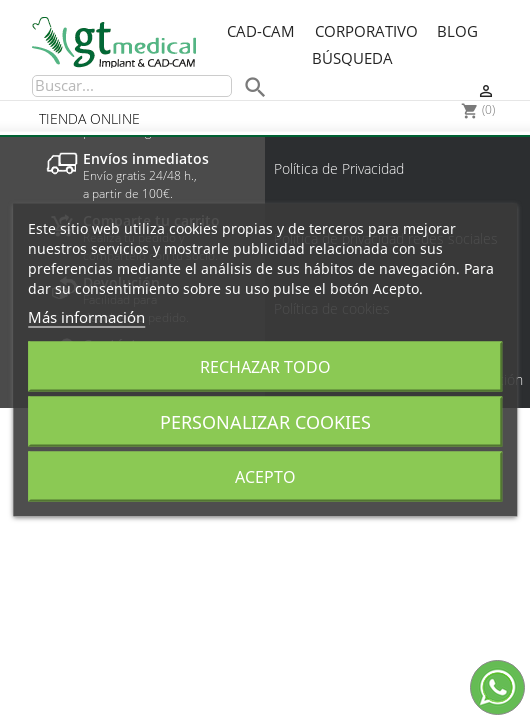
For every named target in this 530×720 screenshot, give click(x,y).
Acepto (265, 477)
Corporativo (366, 32)
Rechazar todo (265, 367)
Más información (86, 317)
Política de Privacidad (339, 169)
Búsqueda (352, 59)
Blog (457, 32)
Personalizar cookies (265, 422)
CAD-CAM (261, 32)
